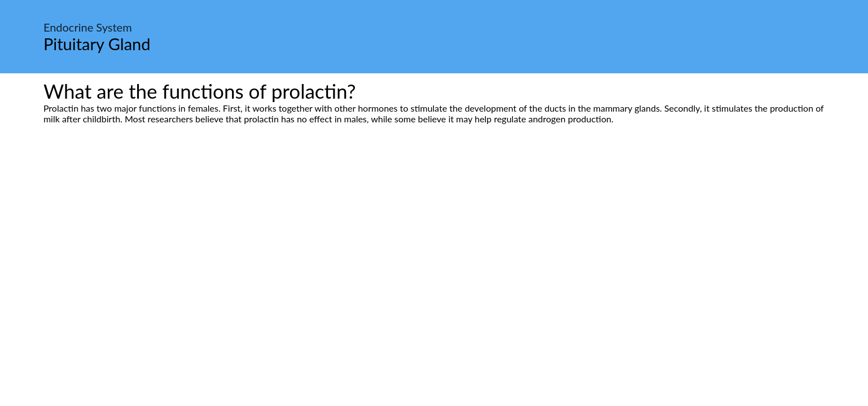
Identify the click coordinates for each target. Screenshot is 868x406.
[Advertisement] (434, 230)
